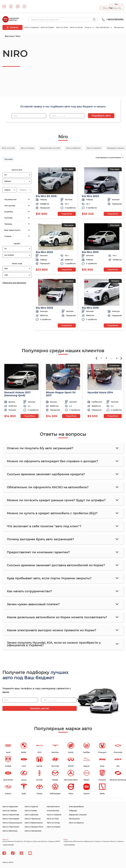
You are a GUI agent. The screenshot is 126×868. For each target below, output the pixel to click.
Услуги (88, 27)
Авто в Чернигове (11, 815)
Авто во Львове (10, 811)
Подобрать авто (101, 116)
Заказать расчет (40, 708)
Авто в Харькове (10, 807)
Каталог (12, 27)
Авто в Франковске (34, 823)
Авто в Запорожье (33, 831)
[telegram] (4, 6)
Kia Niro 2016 (90, 252)
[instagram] (18, 6)
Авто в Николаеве (11, 819)
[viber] (21, 853)
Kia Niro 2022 (44, 252)
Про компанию (103, 27)
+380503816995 (112, 20)
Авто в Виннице (10, 831)
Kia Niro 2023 (90, 196)
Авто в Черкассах (33, 819)
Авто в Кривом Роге (34, 827)
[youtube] (24, 6)
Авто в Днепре (31, 815)
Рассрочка (119, 27)
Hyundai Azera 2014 (100, 392)
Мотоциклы (74, 819)
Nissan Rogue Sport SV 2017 (61, 394)
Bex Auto (10, 36)
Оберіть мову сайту (112, 8)
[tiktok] (11, 6)
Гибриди (73, 811)
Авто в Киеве (31, 811)
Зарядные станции (78, 815)
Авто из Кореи (47, 27)
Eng (111, 4)
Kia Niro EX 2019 (46, 196)
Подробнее (67, 214)
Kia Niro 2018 (90, 308)
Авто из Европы (76, 823)
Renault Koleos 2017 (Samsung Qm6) (17, 394)
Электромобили (76, 807)
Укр (122, 4)
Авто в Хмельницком (12, 823)
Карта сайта (8, 862)
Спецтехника (53, 811)
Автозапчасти (53, 807)
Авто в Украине (32, 27)
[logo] (11, 20)
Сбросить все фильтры (14, 283)
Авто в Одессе (31, 807)
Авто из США (62, 27)
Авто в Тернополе (11, 827)
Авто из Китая (76, 27)
